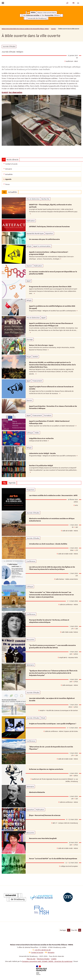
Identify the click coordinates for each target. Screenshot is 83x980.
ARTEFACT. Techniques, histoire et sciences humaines (49, 227)
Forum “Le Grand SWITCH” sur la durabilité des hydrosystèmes (53, 859)
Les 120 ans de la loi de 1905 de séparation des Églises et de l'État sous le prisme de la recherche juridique (52, 568)
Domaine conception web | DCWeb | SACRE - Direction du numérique (47, 961)
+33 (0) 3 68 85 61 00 (43, 950)
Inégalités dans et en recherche (41, 438)
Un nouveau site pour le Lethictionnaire (44, 239)
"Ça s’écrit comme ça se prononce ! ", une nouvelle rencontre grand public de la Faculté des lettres (52, 647)
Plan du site (31, 959)
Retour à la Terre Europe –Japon (41, 345)
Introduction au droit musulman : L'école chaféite (48, 544)
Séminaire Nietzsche (37, 792)
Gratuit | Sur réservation (12, 92)
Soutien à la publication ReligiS (41, 466)
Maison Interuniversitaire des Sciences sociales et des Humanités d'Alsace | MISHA (25, 29)
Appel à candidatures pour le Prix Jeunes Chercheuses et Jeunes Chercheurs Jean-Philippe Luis (51, 325)
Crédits (54, 959)
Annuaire (51, 952)
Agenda (53, 29)
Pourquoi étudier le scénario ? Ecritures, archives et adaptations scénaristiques (49, 621)
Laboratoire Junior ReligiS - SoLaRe (42, 453)
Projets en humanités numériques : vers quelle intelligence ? (53, 724)
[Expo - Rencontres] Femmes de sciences (45, 815)
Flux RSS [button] (74, 930)
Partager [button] (63, 930)
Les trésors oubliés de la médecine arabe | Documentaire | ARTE (53, 496)
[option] (41, 208)
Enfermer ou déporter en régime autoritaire (46, 769)
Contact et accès (37, 952)
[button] (67, 3)
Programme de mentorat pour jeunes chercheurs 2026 (50, 287)
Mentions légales (43, 959)
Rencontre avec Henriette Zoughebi (43, 838)
